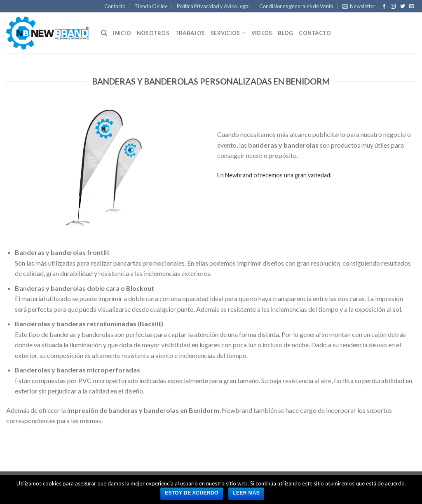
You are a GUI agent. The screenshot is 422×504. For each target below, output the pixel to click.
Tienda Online (151, 6)
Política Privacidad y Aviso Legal (213, 6)
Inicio (122, 33)
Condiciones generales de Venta (296, 6)
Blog (285, 33)
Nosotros (153, 33)
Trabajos (190, 33)
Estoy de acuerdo (192, 493)
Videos (262, 33)
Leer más (246, 493)
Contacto (115, 6)
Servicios (228, 33)
